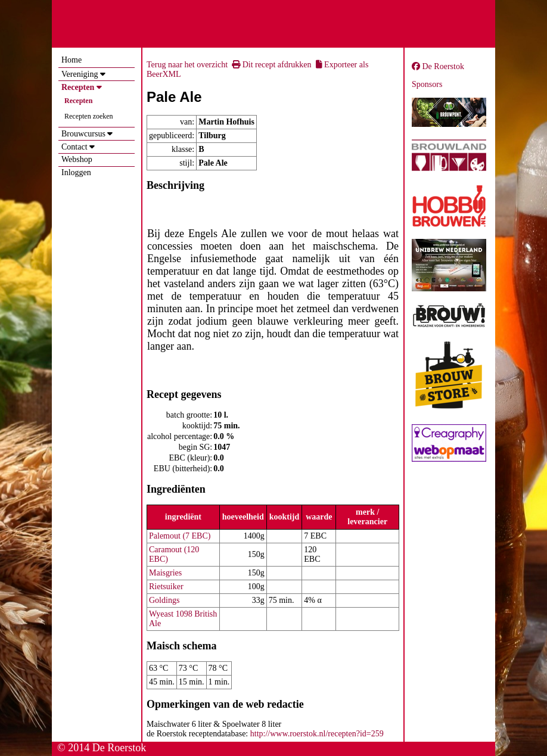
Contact (74, 147)
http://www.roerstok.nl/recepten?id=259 (317, 734)
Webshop (77, 159)
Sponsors (427, 84)
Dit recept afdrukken (271, 65)
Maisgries (165, 573)
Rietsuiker (166, 587)
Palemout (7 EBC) (180, 536)
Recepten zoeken (89, 116)
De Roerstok (438, 66)
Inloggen (76, 172)
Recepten (78, 87)
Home (72, 60)
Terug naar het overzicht (187, 65)
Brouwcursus (83, 134)
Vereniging (80, 74)
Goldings (164, 600)
